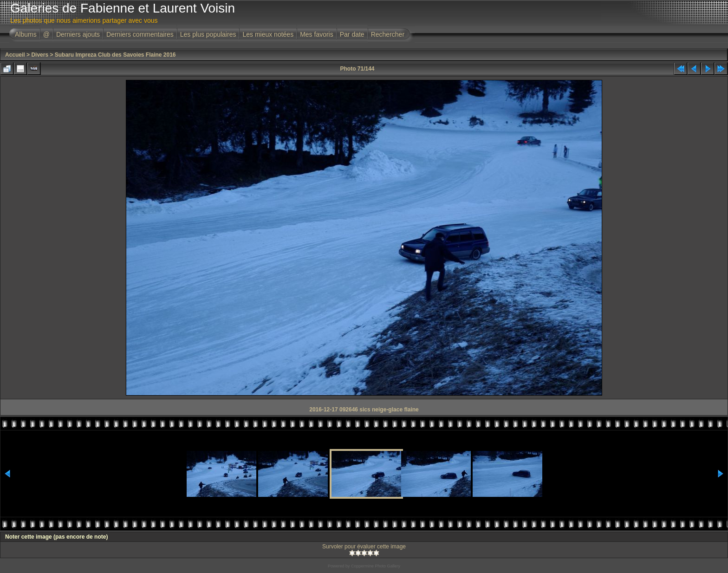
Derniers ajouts (78, 34)
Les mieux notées (268, 34)
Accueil (15, 55)
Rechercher (388, 34)
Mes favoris (317, 34)
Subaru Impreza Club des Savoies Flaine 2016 (115, 55)
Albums (26, 34)
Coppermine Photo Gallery (376, 566)
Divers (40, 55)
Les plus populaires (208, 34)
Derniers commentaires (140, 34)
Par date (352, 34)
